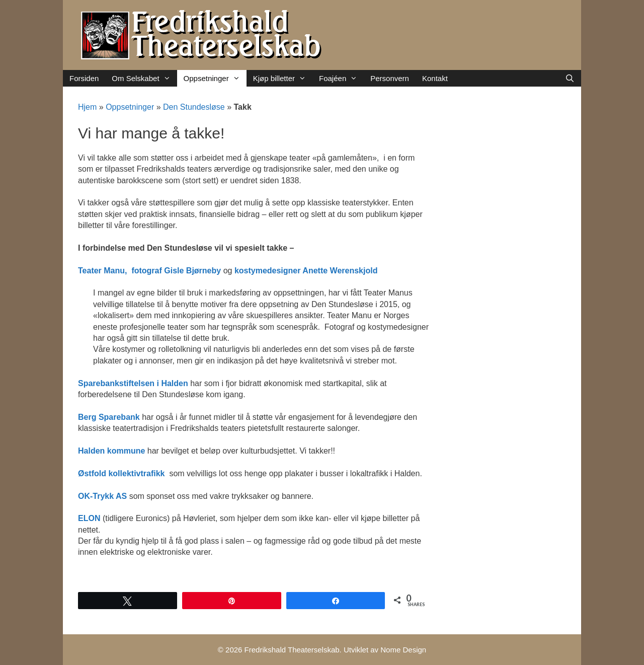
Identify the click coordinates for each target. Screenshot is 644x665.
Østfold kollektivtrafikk (122, 473)
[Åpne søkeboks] (570, 78)
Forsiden (84, 78)
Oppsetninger (215, 78)
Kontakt (435, 78)
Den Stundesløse (194, 107)
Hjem (87, 107)
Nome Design (403, 650)
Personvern (390, 78)
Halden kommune (111, 451)
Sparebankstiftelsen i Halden (133, 383)
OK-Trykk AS (102, 496)
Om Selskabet (144, 78)
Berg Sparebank (109, 417)
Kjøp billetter (283, 78)
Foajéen (341, 78)
